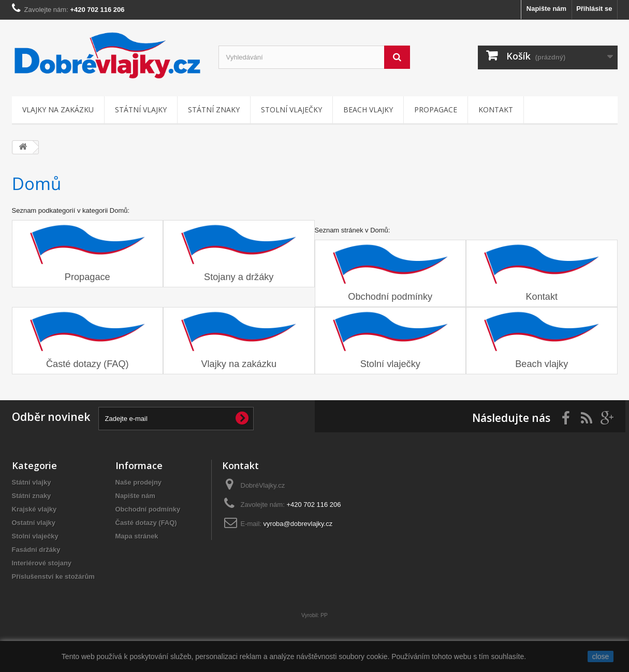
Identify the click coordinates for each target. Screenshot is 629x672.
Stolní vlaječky (291, 109)
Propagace (436, 109)
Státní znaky (214, 109)
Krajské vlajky (34, 509)
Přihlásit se (594, 9)
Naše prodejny (139, 482)
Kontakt (496, 109)
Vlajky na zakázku (58, 109)
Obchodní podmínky (390, 297)
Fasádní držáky (36, 550)
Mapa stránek (137, 536)
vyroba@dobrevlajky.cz (298, 524)
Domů (36, 184)
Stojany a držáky (239, 277)
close (601, 656)
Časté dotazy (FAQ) (87, 364)
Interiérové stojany (42, 563)
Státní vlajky (141, 109)
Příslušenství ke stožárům (53, 576)
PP (324, 615)
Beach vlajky (368, 109)
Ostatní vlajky (34, 523)
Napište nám (546, 9)
